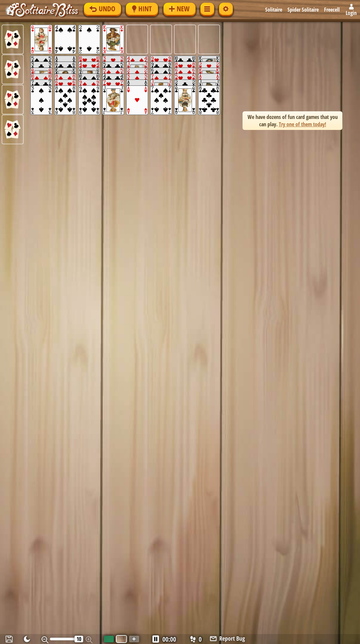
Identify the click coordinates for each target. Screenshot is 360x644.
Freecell (332, 10)
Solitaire (274, 10)
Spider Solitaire (303, 10)
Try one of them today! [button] (302, 124)
